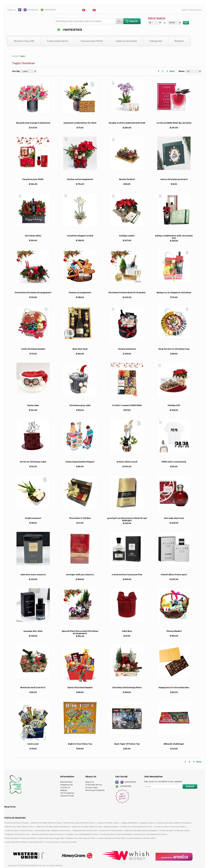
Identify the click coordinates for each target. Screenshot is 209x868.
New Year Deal (80, 349)
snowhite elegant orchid (80, 236)
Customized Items (58, 41)
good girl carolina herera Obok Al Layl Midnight (127, 519)
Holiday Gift (174, 405)
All (119, 21)
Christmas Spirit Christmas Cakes (174, 830)
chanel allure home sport (174, 575)
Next (172, 71)
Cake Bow (127, 631)
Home (15, 56)
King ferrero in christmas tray (174, 349)
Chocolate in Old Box (80, 518)
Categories (156, 41)
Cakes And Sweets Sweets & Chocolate (173, 823)
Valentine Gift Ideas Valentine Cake (87, 827)
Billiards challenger (174, 744)
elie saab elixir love (174, 518)
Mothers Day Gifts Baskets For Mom (83, 834)
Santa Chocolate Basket (80, 687)
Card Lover (33, 744)
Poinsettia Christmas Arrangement (33, 293)
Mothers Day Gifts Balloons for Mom (136, 827)
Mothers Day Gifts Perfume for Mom (150, 834)
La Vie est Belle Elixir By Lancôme (174, 123)
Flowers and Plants (92, 41)
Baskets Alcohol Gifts (61, 830)
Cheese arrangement (80, 293)
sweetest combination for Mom (80, 123)
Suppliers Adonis (147, 823)
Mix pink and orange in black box (33, 123)
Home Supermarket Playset (80, 462)
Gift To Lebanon (67, 793)
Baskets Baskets (111, 827)
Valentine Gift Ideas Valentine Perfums (48, 834)
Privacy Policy (92, 787)
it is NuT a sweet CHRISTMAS (127, 405)
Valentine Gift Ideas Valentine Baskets (141, 830)
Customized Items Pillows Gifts (141, 838)
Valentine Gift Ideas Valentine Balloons (53, 827)
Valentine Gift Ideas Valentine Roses (46, 823)
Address (64, 790)
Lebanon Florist (67, 796)
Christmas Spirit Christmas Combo (61, 842)
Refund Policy (66, 782)
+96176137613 (32, 10)
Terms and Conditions (95, 790)
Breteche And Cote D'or (33, 687)
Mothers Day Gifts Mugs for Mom (81, 838)
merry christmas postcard (174, 179)
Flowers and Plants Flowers (16, 823)
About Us (89, 782)
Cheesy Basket (174, 631)
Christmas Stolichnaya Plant (127, 687)
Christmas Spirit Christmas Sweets (170, 827)
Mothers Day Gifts (24, 41)
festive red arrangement (80, 179)
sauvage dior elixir (33, 631)
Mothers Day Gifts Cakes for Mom (19, 827)
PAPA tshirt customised (174, 462)
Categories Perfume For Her (17, 834)
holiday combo (127, 236)
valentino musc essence (33, 575)
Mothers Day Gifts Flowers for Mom (79, 823)
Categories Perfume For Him (85, 830)
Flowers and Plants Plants (111, 830)
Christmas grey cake (80, 405)
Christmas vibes (33, 236)
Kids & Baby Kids (42, 830)
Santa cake (33, 405)
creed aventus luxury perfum (127, 575)
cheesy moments (127, 349)
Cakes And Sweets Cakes (108, 823)
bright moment (33, 518)
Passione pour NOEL (33, 179)
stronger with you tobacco (80, 575)
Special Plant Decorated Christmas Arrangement (80, 632)
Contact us (65, 787)
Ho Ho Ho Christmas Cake (33, 462)
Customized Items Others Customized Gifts (24, 842)
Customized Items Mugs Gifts (51, 838)
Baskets (179, 41)
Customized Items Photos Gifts (111, 838)
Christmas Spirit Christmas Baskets (116, 834)
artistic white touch (127, 462)
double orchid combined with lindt (127, 123)
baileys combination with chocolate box (174, 237)
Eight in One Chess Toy (80, 744)
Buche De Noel (127, 179)
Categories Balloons (129, 823)
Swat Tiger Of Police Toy (127, 744)
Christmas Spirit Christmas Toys (19, 830)
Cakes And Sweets (126, 41)
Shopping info (67, 785)
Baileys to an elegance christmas (174, 293)
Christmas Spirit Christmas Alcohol (20, 838)
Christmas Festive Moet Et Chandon (127, 293)
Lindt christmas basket (33, 349)
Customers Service (93, 785)
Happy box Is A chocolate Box (174, 687)
